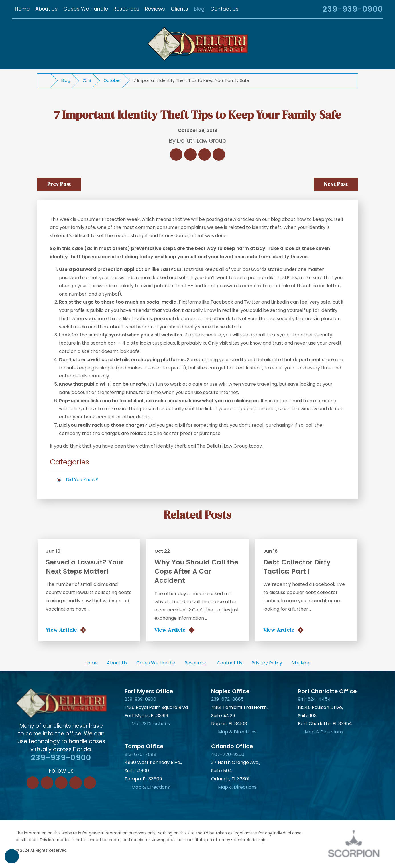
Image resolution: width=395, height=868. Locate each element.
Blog (66, 80)
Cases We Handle (156, 663)
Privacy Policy (267, 663)
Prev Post (59, 184)
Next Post (336, 184)
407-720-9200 (228, 754)
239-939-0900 (353, 9)
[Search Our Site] (311, 10)
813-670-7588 (141, 754)
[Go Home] (46, 81)
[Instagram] (76, 783)
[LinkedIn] (47, 783)
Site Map (301, 663)
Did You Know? (82, 480)
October (112, 80)
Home (91, 663)
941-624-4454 (314, 699)
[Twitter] (61, 783)
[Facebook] (33, 783)
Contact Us (230, 663)
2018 (87, 80)
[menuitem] (22, 9)
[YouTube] (90, 783)
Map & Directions (151, 724)
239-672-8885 (227, 699)
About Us (117, 663)
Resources (196, 663)
